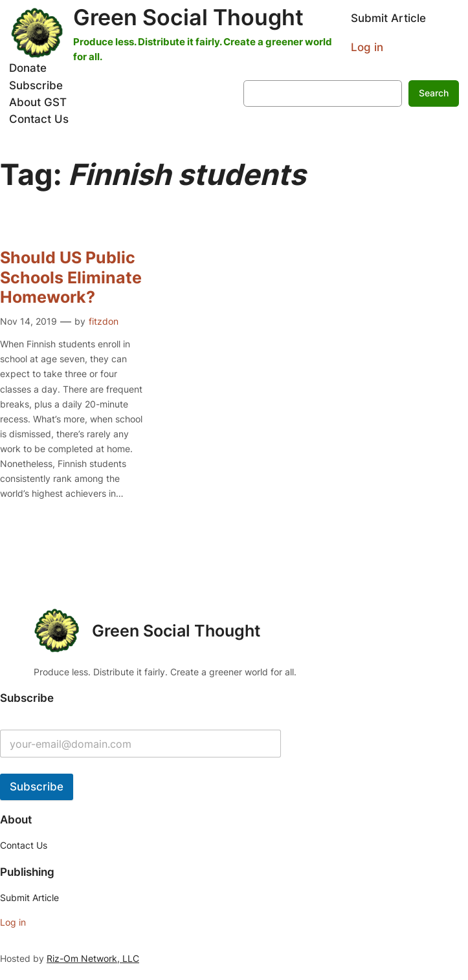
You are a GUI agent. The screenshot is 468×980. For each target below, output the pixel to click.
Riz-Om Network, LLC (93, 958)
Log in (367, 47)
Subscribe (37, 787)
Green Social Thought (188, 17)
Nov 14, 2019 (28, 321)
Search (434, 93)
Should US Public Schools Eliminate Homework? (71, 277)
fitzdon (104, 321)
